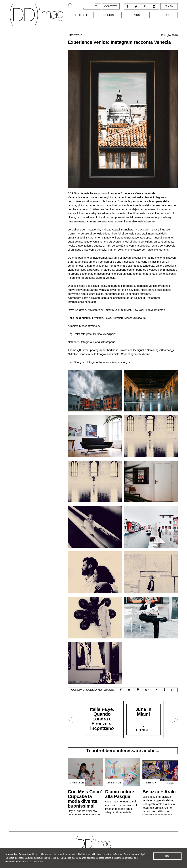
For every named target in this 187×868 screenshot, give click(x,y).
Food (165, 15)
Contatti (111, 6)
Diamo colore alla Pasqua (120, 794)
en (171, 6)
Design (109, 15)
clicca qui (55, 862)
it (166, 6)
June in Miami (144, 712)
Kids (137, 15)
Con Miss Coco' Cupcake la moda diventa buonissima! (85, 799)
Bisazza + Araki (159, 792)
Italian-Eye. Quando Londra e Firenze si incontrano (102, 719)
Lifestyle (81, 15)
